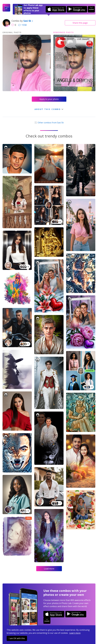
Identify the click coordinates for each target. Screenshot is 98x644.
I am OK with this (17, 638)
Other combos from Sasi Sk (49, 123)
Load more (49, 569)
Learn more (75, 633)
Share (80, 23)
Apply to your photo (49, 99)
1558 (22, 25)
